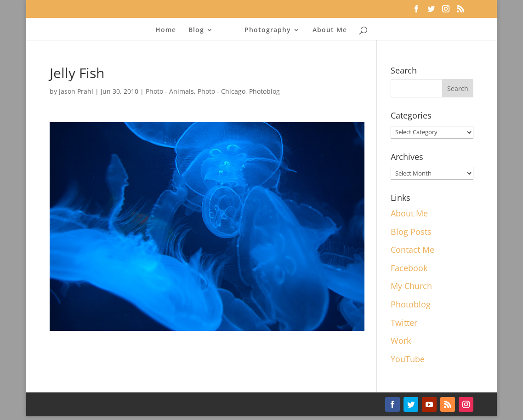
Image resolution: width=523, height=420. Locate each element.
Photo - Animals (170, 91)
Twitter (404, 323)
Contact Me (412, 250)
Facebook (409, 268)
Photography (268, 30)
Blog (196, 30)
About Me (330, 30)
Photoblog (264, 91)
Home (166, 30)
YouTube (408, 359)
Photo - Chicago (222, 91)
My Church (411, 286)
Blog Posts (411, 232)
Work (401, 341)
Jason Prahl (76, 91)
